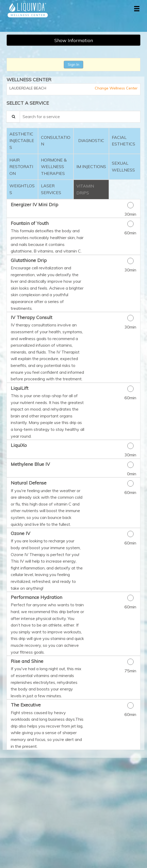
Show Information (74, 40)
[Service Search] (13, 117)
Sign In (73, 64)
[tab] (22, 141)
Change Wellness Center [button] (116, 88)
